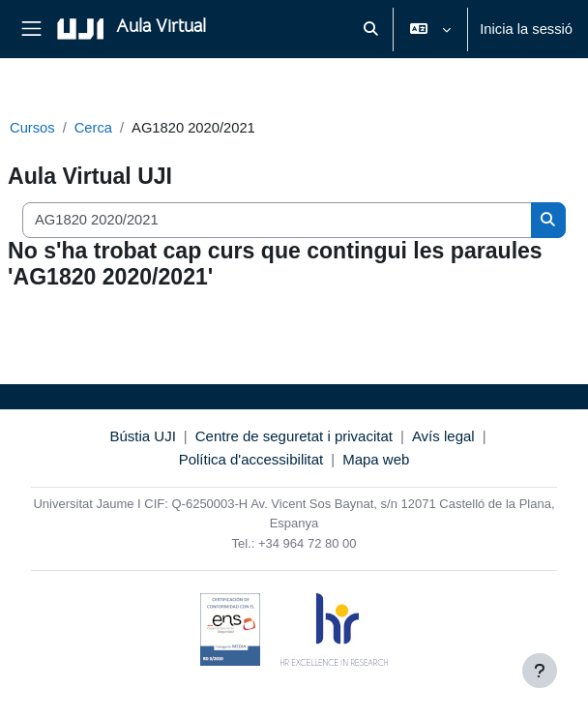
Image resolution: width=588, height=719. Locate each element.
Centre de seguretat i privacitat (294, 436)
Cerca (93, 128)
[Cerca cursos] (277, 220)
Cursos (32, 128)
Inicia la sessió (526, 29)
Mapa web (376, 459)
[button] (370, 29)
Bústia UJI (142, 436)
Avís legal (443, 436)
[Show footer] (540, 671)
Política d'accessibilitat (251, 459)
